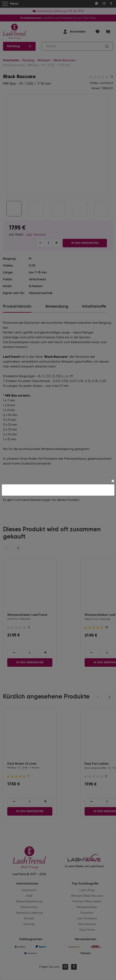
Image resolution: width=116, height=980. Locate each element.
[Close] (113, 482)
